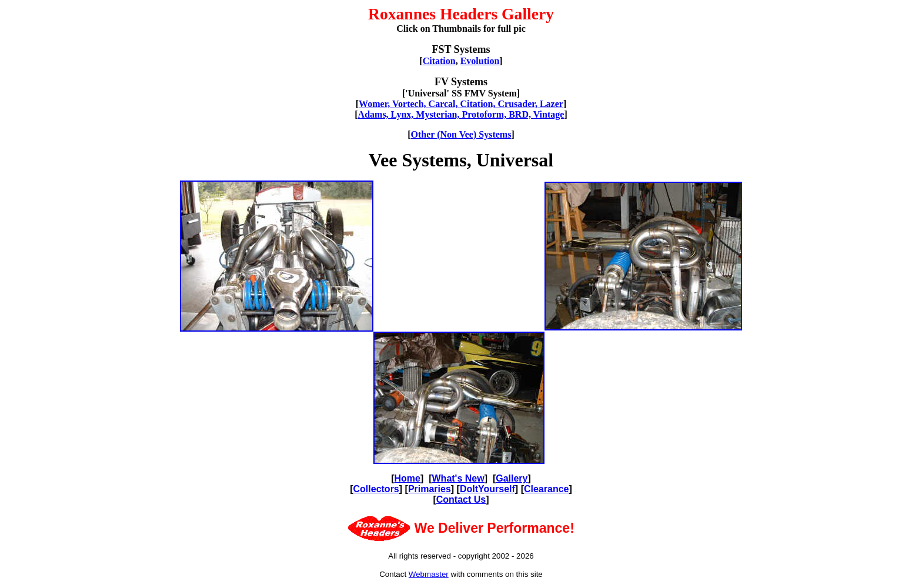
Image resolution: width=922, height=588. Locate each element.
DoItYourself (487, 489)
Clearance (547, 489)
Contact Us (461, 500)
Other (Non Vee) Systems (461, 134)
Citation (439, 61)
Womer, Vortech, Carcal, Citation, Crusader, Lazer (461, 104)
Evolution (480, 61)
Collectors (376, 489)
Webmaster (429, 574)
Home (407, 478)
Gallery (512, 478)
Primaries (430, 489)
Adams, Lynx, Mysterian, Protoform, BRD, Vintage (461, 114)
